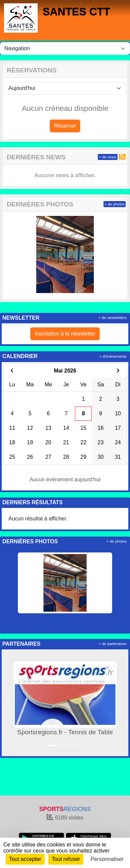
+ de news (108, 157)
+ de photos (115, 204)
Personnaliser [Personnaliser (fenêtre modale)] (107, 859)
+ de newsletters (113, 318)
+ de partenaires (113, 644)
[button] (9, 703)
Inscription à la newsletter (65, 334)
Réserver (65, 126)
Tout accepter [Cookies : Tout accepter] (25, 859)
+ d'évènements (113, 356)
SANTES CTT (76, 11)
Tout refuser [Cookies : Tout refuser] (66, 859)
